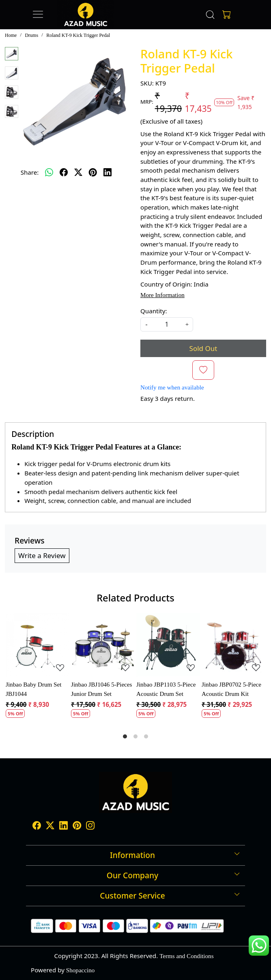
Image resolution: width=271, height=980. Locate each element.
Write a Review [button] (42, 555)
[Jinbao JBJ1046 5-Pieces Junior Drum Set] (103, 645)
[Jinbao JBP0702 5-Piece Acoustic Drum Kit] (233, 645)
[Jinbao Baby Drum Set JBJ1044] (38, 645)
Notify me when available (172, 387)
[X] (50, 826)
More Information (162, 295)
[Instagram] (90, 826)
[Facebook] (37, 826)
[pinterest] (93, 172)
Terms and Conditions (186, 956)
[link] (210, 15)
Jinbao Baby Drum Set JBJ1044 (33, 689)
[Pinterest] (77, 826)
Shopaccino (81, 970)
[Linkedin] (63, 826)
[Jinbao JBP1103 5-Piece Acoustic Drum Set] (168, 645)
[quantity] (167, 324)
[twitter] (78, 172)
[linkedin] (108, 172)
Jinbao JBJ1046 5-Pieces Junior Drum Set (101, 689)
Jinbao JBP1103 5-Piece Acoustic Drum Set (166, 689)
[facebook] (64, 172)
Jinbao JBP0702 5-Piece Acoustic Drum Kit (231, 689)
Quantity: (154, 311)
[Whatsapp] (49, 172)
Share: (30, 172)
